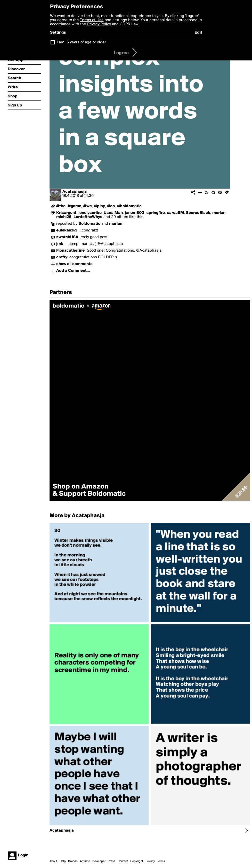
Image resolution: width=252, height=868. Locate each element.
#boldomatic (129, 206)
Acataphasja (75, 192)
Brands (73, 861)
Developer (99, 861)
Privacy (150, 861)
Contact (123, 861)
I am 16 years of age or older (81, 42)
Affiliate (85, 861)
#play (99, 206)
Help (63, 861)
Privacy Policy (99, 24)
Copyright (137, 861)
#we (88, 206)
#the (61, 206)
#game (74, 206)
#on (111, 206)
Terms (161, 861)
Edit (198, 33)
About (53, 861)
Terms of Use (92, 20)
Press (112, 861)
